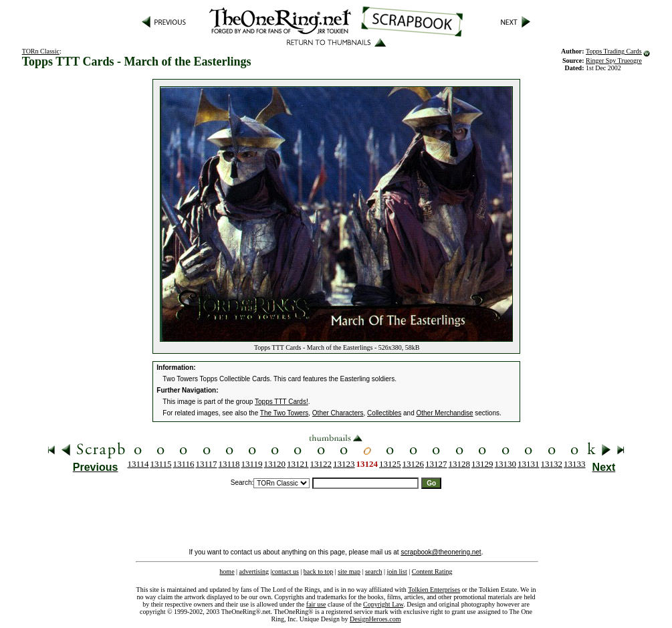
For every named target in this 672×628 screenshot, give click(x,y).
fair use (316, 604)
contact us (286, 571)
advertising (254, 571)
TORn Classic (41, 51)
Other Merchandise (444, 413)
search (374, 571)
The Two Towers (284, 413)
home (227, 571)
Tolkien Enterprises (434, 590)
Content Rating (432, 571)
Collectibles (384, 413)
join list (397, 571)
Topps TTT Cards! (282, 402)
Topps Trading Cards (614, 51)
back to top (318, 571)
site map (349, 571)
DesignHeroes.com (375, 619)
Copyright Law (383, 604)
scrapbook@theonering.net (441, 552)
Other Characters (338, 413)
